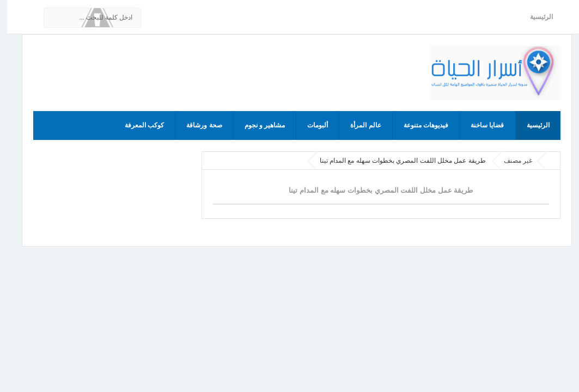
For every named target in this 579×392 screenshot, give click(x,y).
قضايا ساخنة (480, 125)
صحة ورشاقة (197, 125)
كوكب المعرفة (137, 125)
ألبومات (310, 125)
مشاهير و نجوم (258, 125)
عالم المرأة (358, 125)
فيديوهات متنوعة (419, 125)
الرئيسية (534, 17)
